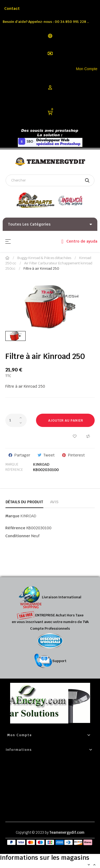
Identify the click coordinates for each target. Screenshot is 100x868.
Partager (22, 455)
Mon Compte (87, 69)
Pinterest (76, 455)
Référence (14, 470)
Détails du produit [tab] (24, 502)
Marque (12, 464)
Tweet (49, 455)
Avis (54, 502)
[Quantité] (16, 420)
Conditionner (18, 536)
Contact (12, 9)
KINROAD (41, 464)
